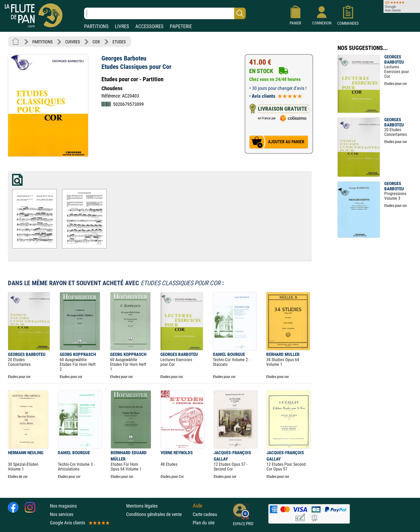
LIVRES (122, 26)
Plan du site (204, 523)
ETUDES (119, 42)
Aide (198, 506)
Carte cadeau (205, 514)
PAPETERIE (181, 26)
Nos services (62, 514)
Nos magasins (63, 506)
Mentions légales (142, 506)
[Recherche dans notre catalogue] (165, 13)
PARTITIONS (96, 26)
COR (96, 42)
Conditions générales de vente (158, 514)
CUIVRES (73, 42)
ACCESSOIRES (149, 26)
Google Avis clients (79, 523)
